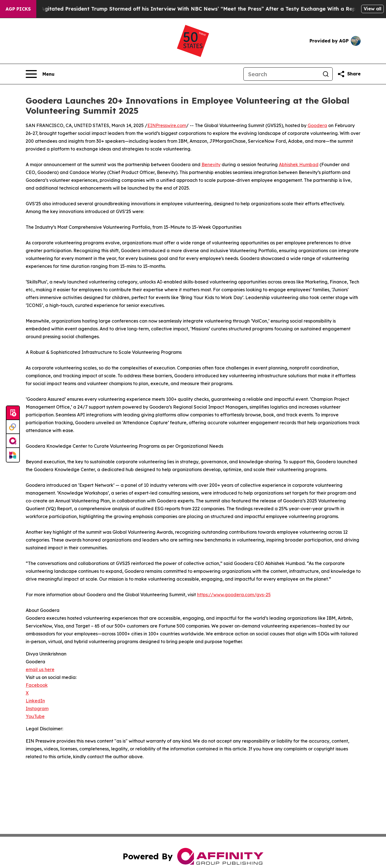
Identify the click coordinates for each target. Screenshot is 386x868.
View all (372, 9)
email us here (40, 669)
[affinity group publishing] (13, 441)
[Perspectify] (13, 427)
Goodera (317, 125)
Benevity (211, 164)
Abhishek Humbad (299, 164)
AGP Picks (18, 9)
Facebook (37, 685)
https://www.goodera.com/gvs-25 (234, 595)
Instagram (37, 709)
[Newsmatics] (13, 455)
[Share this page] (349, 74)
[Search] (281, 74)
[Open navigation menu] (40, 74)
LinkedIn (35, 701)
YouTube (35, 716)
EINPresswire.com (167, 125)
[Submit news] (13, 413)
